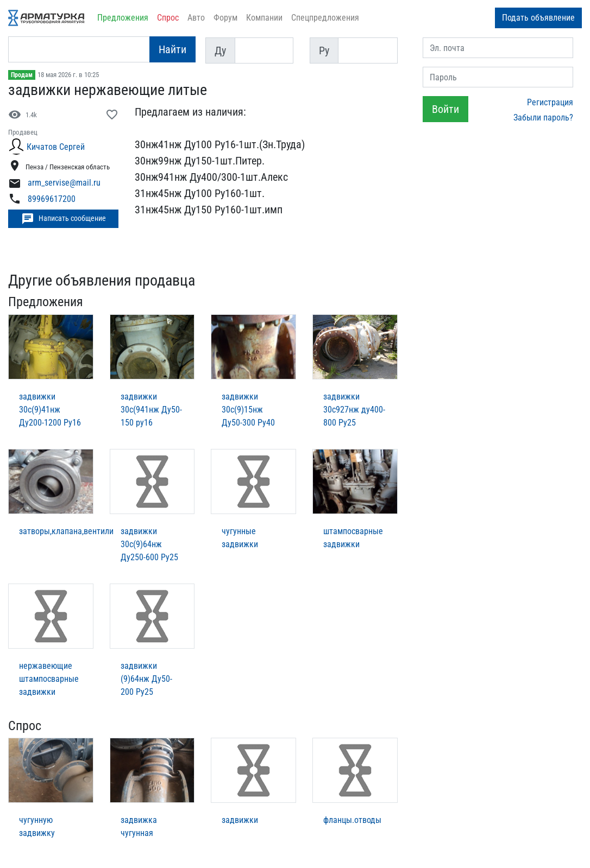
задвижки (240, 820)
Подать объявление (538, 18)
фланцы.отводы (352, 820)
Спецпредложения (325, 18)
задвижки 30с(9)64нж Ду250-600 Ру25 (149, 544)
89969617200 (52, 199)
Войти (445, 109)
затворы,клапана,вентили (66, 531)
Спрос (168, 18)
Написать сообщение (64, 219)
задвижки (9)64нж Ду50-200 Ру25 (146, 679)
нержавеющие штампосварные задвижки (49, 679)
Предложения (123, 18)
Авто (196, 18)
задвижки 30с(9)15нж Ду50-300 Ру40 (248, 410)
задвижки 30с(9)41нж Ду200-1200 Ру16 (50, 410)
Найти (172, 49)
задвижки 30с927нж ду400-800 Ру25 (354, 410)
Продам (22, 75)
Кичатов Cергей (56, 147)
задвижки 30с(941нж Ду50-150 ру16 (151, 410)
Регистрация (550, 102)
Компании (264, 18)
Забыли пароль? (543, 118)
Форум (225, 18)
